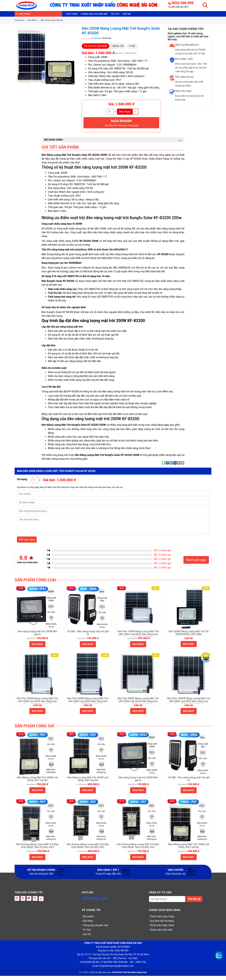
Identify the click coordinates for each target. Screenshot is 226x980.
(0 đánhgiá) (96, 42)
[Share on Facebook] (167, 467)
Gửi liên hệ (194, 903)
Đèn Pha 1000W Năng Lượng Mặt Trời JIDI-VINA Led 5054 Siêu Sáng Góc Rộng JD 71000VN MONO (189, 704)
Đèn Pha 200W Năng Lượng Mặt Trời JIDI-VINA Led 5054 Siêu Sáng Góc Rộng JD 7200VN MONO (88, 704)
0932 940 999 (183, 3)
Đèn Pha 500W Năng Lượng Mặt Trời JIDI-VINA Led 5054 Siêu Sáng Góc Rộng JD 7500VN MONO (138, 704)
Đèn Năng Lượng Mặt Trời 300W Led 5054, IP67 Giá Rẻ (88, 783)
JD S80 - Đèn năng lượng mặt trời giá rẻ (88, 637)
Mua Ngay (125, 116)
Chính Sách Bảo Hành (162, 929)
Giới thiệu (75, 16)
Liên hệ (149, 16)
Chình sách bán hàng (165, 914)
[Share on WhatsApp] (163, 467)
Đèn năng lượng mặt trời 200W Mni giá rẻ (37, 637)
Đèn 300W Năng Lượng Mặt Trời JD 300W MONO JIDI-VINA (189, 637)
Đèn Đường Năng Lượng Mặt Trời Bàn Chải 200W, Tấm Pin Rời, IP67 (138, 850)
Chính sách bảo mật (161, 934)
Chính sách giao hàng (162, 921)
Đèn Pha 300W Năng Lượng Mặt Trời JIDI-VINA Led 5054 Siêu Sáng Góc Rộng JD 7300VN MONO (37, 704)
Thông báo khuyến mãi (105, 16)
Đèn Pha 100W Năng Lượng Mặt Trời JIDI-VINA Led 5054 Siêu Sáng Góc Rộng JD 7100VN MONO (138, 637)
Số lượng (22, 483)
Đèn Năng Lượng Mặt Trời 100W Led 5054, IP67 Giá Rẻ (189, 850)
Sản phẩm (26, 16)
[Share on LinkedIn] (183, 467)
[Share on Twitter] (171, 467)
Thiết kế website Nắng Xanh (135, 977)
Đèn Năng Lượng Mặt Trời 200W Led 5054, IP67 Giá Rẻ (37, 783)
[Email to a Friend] (175, 467)
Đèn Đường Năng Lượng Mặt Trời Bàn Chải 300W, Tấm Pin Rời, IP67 (88, 850)
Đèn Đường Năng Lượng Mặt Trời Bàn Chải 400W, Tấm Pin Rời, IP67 (37, 850)
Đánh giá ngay (196, 564)
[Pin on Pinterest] (179, 467)
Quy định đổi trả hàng (162, 925)
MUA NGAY (37, 648)
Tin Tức (133, 16)
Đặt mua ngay (27, 544)
